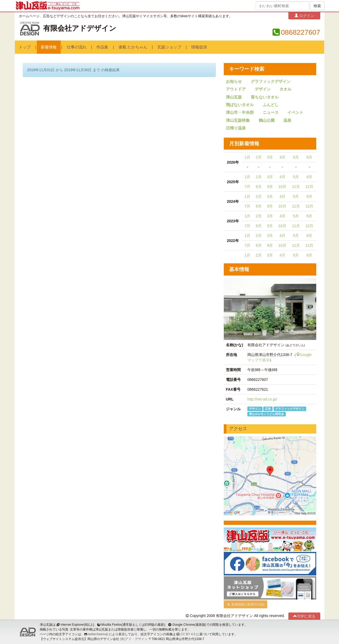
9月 (270, 187)
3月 (270, 157)
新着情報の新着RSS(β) (246, 604)
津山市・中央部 (240, 112)
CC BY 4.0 (188, 634)
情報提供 (199, 47)
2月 (259, 157)
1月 (248, 157)
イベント (295, 112)
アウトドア (236, 89)
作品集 (102, 47)
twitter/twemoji (98, 634)
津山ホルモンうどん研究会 (266, 414)
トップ (25, 47)
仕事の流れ (77, 47)
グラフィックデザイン (271, 82)
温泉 (287, 120)
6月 (309, 157)
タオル (285, 89)
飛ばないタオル (240, 105)
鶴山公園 (267, 120)
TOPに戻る (304, 616)
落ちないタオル (265, 97)
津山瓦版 (234, 97)
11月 (296, 187)
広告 (268, 409)
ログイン (304, 15)
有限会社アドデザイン (80, 28)
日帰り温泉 (236, 128)
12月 (310, 187)
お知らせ (234, 82)
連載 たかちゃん (133, 47)
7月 (248, 187)
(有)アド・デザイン (134, 639)
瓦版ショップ (169, 47)
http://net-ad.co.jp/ (262, 399)
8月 (259, 187)
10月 (282, 187)
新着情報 (49, 47)
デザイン (263, 89)
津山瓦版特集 (238, 120)
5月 (296, 157)
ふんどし (271, 105)
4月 (282, 157)
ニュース (271, 112)
